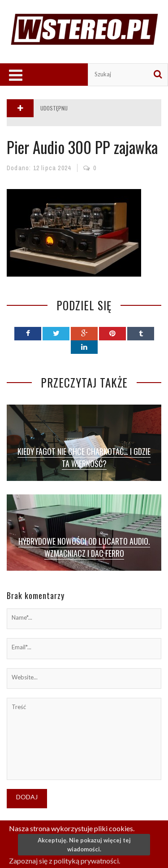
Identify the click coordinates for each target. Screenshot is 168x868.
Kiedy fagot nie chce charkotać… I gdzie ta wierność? (84, 457)
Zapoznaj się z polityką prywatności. (65, 861)
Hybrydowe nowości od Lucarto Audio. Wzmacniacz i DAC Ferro (84, 547)
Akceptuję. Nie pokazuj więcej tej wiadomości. (84, 845)
